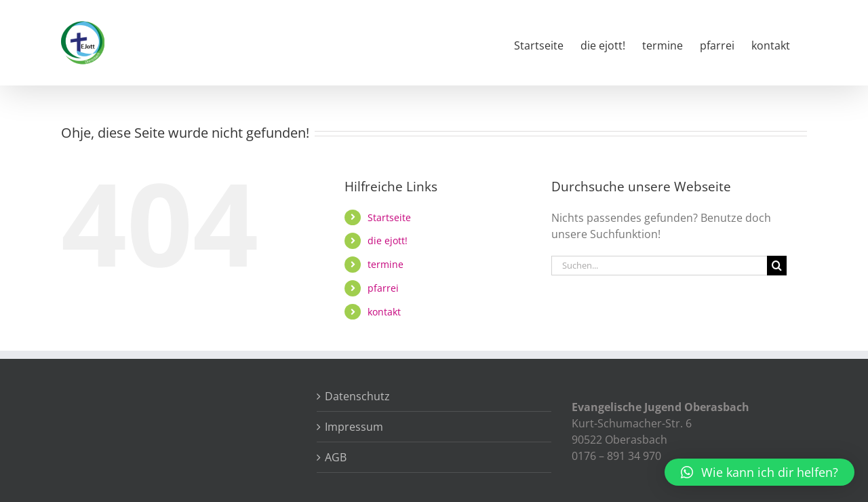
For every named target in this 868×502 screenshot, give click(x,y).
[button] (759, 472)
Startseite (389, 217)
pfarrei (383, 288)
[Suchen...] (659, 266)
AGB (336, 457)
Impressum (354, 427)
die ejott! (388, 240)
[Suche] (777, 266)
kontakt (384, 312)
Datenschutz (357, 396)
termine (386, 264)
